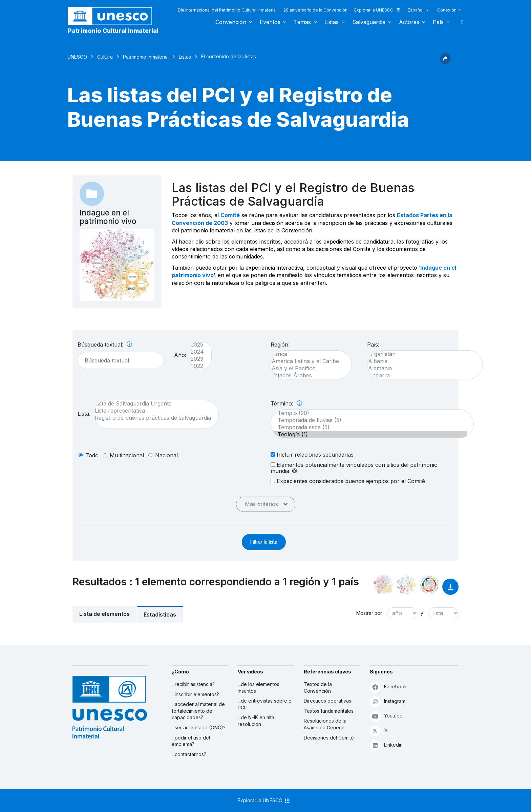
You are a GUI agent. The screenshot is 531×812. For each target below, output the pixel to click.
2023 (197, 359)
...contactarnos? (189, 754)
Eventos (270, 22)
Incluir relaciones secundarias (312, 454)
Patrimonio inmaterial (146, 57)
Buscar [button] (460, 22)
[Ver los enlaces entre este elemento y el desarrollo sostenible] (429, 585)
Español (416, 10)
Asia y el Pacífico (308, 368)
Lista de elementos (104, 614)
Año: (180, 355)
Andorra (422, 376)
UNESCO (77, 57)
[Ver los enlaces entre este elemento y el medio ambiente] (406, 585)
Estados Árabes (308, 376)
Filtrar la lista (264, 542)
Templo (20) (369, 413)
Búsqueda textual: (105, 345)
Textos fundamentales (329, 711)
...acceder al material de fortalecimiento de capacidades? (198, 711)
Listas (332, 22)
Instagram (388, 701)
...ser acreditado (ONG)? (199, 727)
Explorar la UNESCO (378, 10)
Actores (409, 22)
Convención (231, 22)
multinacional (127, 455)
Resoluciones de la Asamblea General (325, 724)
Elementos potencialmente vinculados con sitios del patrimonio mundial (354, 468)
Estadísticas (160, 615)
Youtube (386, 716)
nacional (166, 455)
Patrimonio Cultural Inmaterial (113, 31)
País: (373, 345)
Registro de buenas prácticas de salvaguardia (153, 418)
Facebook (388, 687)
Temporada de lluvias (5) (369, 420)
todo (92, 455)
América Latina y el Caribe (308, 361)
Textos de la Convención (318, 688)
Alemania (422, 368)
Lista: (84, 414)
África (308, 354)
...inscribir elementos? (195, 694)
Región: (280, 345)
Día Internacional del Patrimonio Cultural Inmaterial (227, 10)
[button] (445, 62)
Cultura (105, 57)
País (438, 22)
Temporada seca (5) (369, 427)
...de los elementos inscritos (259, 688)
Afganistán (422, 354)
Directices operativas (327, 701)
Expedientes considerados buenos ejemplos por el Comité (348, 481)
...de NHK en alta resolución (256, 721)
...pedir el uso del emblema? (191, 741)
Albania (422, 361)
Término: (286, 403)
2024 (197, 352)
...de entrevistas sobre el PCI (265, 704)
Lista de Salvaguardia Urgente (153, 404)
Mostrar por (369, 613)
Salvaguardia (369, 22)
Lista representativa (153, 411)
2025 (197, 345)
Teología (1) (369, 434)
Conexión (447, 10)
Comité (230, 215)
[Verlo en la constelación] (383, 585)
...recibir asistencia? (193, 684)
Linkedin (386, 745)
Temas (302, 22)
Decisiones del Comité (329, 738)
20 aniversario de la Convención (315, 10)
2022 (197, 366)
